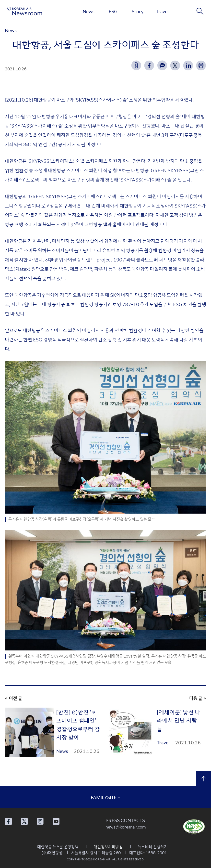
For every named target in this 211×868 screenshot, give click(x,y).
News (89, 11)
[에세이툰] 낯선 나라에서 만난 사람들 (179, 720)
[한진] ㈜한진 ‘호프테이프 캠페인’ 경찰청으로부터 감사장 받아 (78, 725)
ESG (113, 11)
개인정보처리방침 (108, 847)
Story (138, 11)
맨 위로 (204, 779)
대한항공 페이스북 (8, 821)
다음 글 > (198, 698)
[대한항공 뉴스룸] (25, 11)
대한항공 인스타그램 (40, 821)
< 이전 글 (13, 698)
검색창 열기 (200, 11)
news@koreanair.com (126, 827)
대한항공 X (24, 821)
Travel (162, 11)
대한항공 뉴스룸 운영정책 (58, 847)
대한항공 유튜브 (56, 821)
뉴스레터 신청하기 (153, 847)
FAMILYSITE (106, 797)
